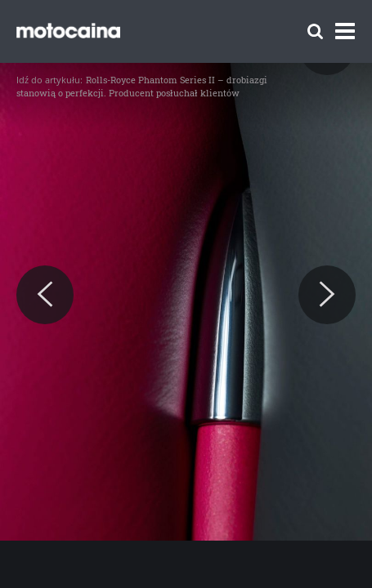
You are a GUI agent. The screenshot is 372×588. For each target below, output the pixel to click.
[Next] (327, 295)
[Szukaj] (315, 31)
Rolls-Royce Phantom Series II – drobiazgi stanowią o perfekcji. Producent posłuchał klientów (142, 86)
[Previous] (45, 295)
